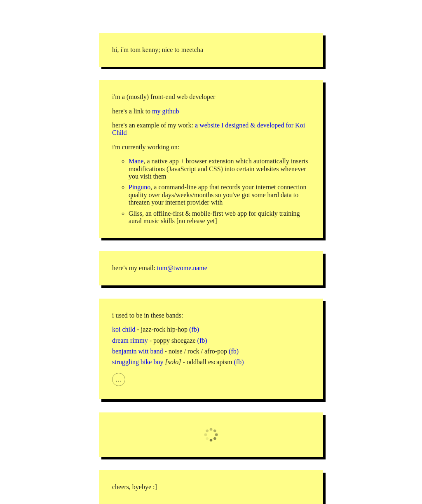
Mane (136, 161)
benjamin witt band (138, 351)
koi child (124, 329)
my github (165, 111)
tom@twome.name (182, 268)
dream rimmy (130, 340)
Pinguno (139, 187)
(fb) (194, 329)
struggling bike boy (138, 362)
